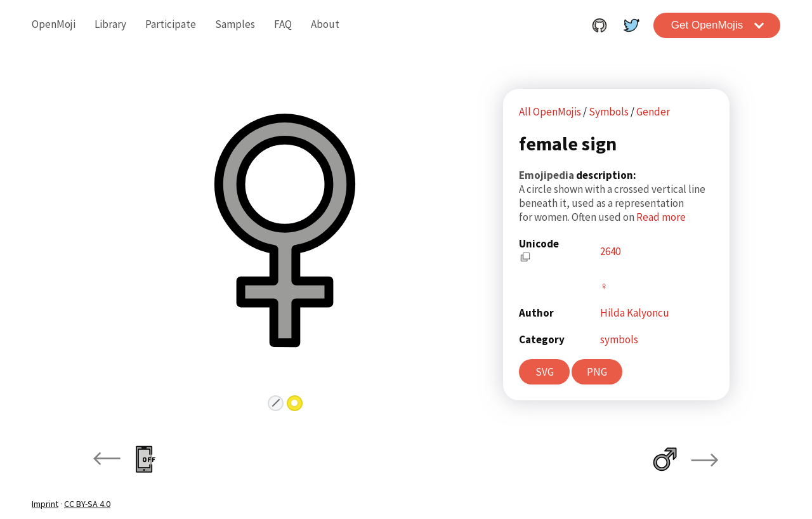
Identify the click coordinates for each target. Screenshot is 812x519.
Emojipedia (547, 175)
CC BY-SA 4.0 (87, 504)
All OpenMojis (550, 112)
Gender (653, 112)
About (325, 24)
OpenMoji (54, 24)
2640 (610, 251)
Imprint (45, 504)
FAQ (283, 24)
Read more (661, 217)
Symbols (610, 112)
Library (110, 24)
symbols (619, 339)
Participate (171, 24)
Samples (235, 24)
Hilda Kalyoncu (635, 313)
